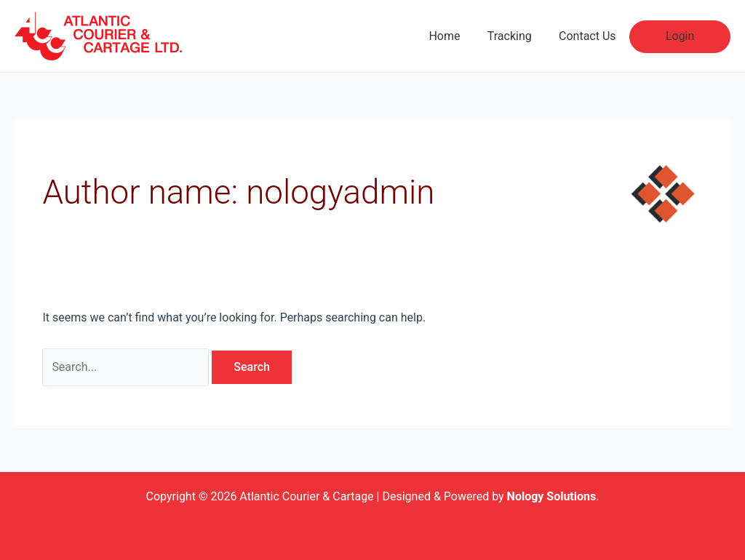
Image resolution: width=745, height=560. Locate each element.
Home (458, 36)
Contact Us (593, 36)
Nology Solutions (552, 496)
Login (682, 36)
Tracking (519, 36)
